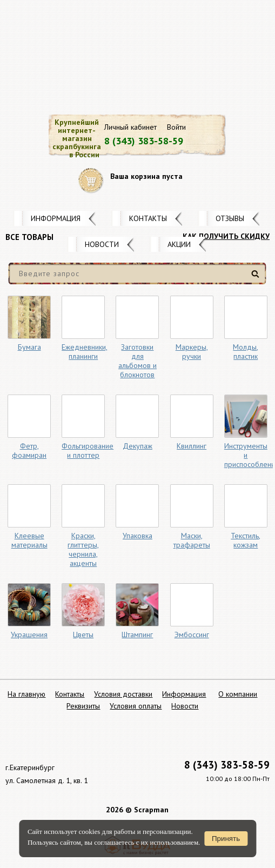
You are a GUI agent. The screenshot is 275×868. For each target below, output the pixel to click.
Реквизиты (83, 706)
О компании (238, 694)
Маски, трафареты (192, 540)
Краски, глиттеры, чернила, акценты (83, 549)
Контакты (148, 218)
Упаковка (137, 536)
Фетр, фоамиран (29, 450)
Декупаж (137, 446)
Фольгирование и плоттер (88, 450)
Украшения (29, 635)
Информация (56, 218)
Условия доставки (123, 694)
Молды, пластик (246, 352)
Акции (179, 244)
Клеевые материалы (29, 540)
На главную (26, 694)
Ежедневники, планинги (85, 352)
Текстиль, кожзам (246, 540)
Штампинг (137, 635)
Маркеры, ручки (192, 352)
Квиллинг (192, 446)
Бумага (29, 347)
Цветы (83, 635)
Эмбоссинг (192, 635)
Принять (226, 839)
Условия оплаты (136, 706)
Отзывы (230, 218)
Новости (102, 244)
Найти (257, 278)
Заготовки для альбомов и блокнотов (137, 361)
